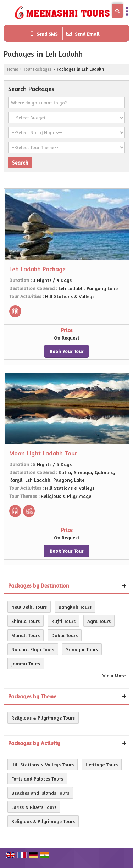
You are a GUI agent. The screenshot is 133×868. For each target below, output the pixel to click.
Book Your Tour (66, 351)
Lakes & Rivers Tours (34, 807)
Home (13, 69)
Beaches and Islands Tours (40, 793)
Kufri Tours (63, 621)
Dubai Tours (65, 635)
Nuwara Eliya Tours (33, 649)
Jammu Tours (26, 663)
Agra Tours (99, 621)
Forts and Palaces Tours (37, 779)
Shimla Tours (26, 621)
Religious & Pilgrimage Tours (43, 718)
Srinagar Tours (82, 649)
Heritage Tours (102, 764)
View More (114, 676)
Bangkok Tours (75, 607)
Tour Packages (37, 69)
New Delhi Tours (29, 607)
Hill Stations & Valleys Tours (43, 764)
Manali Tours (26, 635)
